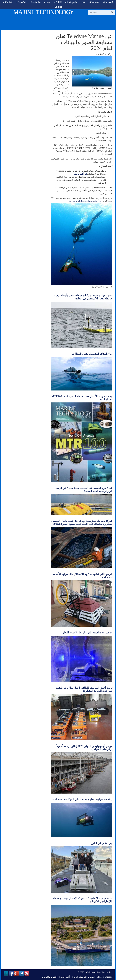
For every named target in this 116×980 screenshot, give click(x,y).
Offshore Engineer (105, 977)
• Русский (108, 2)
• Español (21, 2)
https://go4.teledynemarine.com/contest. (84, 201)
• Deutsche (35, 2)
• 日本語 (58, 2)
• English (58, 7)
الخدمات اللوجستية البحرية (83, 977)
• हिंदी (83, 2)
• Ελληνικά (94, 2)
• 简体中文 (8, 2)
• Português (71, 2)
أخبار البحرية (64, 977)
